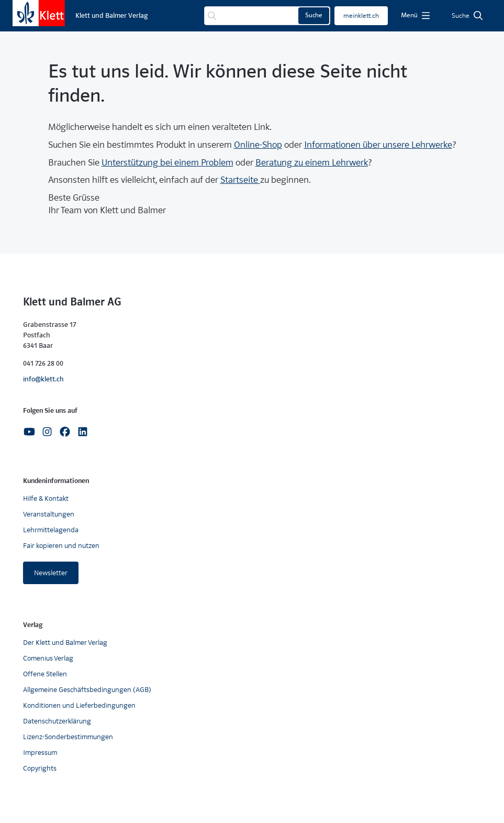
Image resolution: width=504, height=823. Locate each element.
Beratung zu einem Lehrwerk (312, 163)
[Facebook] (65, 431)
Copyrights (40, 768)
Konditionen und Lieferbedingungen (79, 705)
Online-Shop (258, 145)
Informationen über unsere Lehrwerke (378, 145)
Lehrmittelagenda (51, 530)
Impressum (40, 753)
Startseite (240, 180)
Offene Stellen (45, 674)
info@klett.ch (43, 379)
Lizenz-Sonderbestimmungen (68, 737)
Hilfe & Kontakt (46, 498)
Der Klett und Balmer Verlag (65, 643)
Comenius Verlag (48, 658)
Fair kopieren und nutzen (61, 546)
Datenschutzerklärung (57, 721)
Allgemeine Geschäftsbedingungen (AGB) (87, 690)
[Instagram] (47, 431)
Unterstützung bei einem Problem (167, 163)
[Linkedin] (83, 431)
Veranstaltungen (49, 514)
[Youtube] (29, 431)
